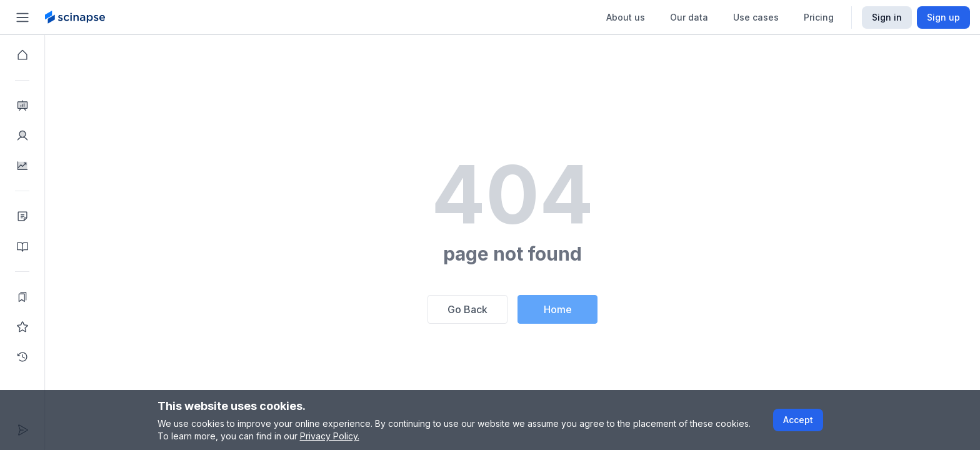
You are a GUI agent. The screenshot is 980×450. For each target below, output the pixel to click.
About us (626, 17)
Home (558, 309)
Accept (798, 420)
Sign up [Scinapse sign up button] (943, 17)
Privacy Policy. (330, 436)
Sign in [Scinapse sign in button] (887, 17)
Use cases (756, 17)
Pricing (819, 17)
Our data (689, 17)
